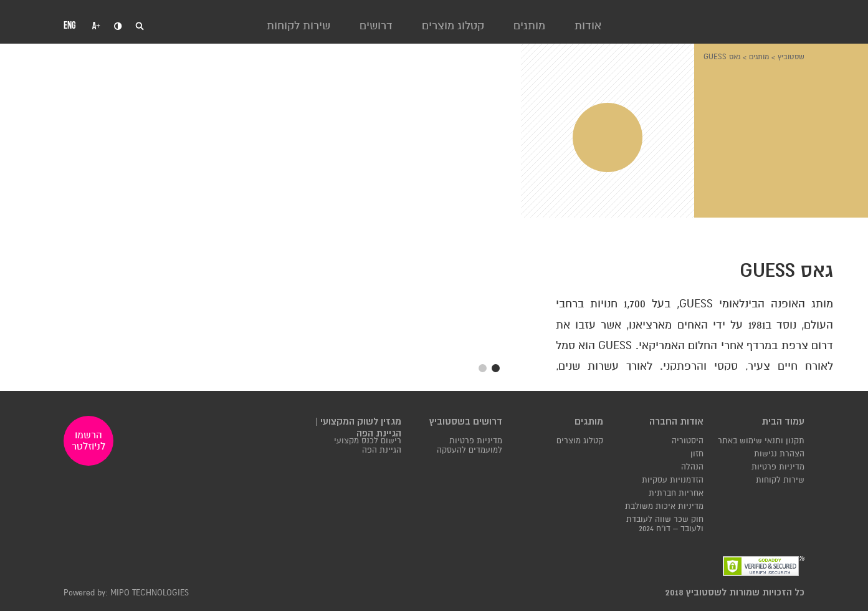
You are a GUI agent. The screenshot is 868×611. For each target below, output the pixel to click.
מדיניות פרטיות (778, 467)
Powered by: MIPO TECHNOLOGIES (126, 593)
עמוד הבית (783, 422)
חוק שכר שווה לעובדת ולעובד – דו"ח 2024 (665, 524)
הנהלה (692, 467)
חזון (697, 454)
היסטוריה (688, 441)
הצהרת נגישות (779, 454)
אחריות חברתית (676, 493)
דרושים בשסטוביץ (466, 422)
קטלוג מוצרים (453, 26)
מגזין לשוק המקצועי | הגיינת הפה (358, 428)
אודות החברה (676, 422)
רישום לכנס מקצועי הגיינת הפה (368, 446)
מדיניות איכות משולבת (664, 507)
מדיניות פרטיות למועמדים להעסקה (470, 446)
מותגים (529, 26)
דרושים (376, 26)
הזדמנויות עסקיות (673, 480)
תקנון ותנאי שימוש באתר (761, 441)
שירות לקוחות (298, 26)
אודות (588, 26)
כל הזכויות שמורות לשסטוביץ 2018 (735, 593)
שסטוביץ (791, 57)
